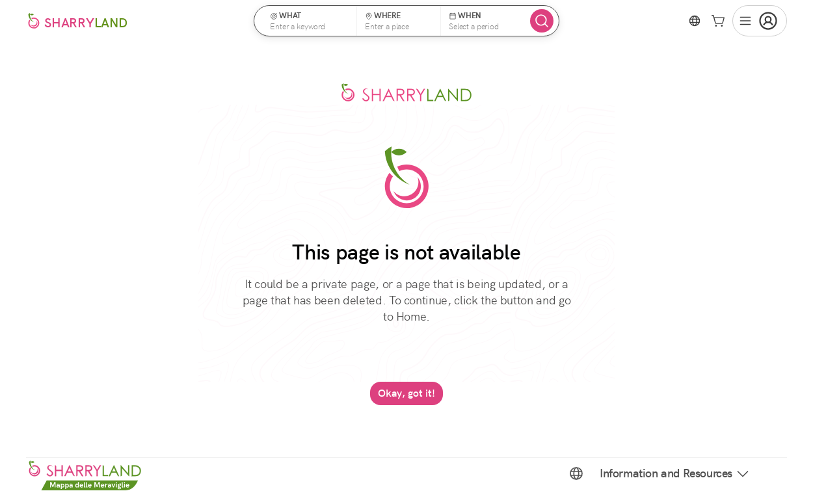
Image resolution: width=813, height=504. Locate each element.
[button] (310, 21)
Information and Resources (675, 473)
